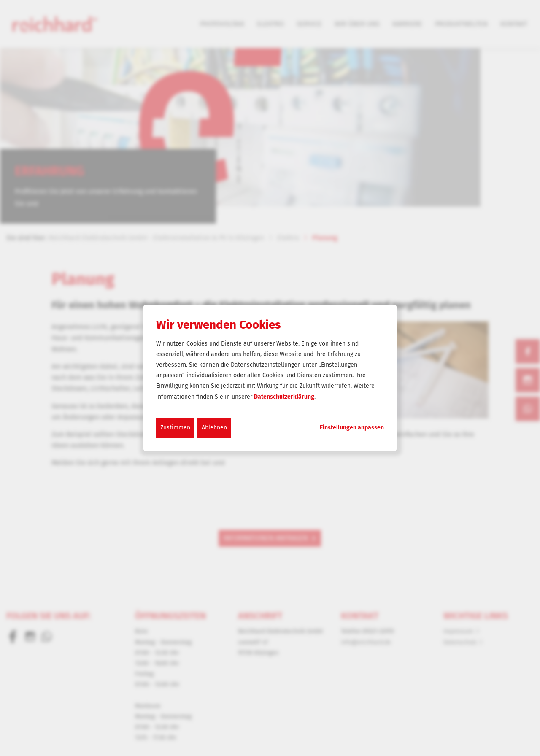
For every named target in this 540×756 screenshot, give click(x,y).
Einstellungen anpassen (352, 428)
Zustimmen (175, 428)
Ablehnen (214, 428)
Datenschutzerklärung (284, 397)
